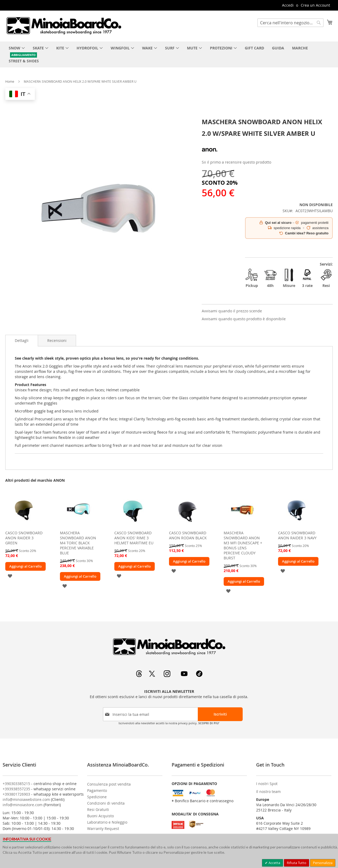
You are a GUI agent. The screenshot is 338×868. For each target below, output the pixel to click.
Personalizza (323, 863)
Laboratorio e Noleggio (107, 822)
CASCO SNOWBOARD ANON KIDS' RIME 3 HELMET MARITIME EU (134, 538)
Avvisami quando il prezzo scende (232, 311)
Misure (289, 278)
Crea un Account (315, 5)
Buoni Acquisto (100, 816)
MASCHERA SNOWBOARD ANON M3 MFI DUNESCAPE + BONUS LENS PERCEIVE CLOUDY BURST (243, 545)
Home (10, 81)
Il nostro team (268, 792)
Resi (326, 278)
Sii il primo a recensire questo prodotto (236, 162)
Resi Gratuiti (98, 809)
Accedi (288, 5)
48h (270, 278)
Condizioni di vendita (106, 803)
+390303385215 (16, 784)
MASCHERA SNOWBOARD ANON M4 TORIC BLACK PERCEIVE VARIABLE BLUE (78, 543)
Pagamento (97, 790)
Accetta (274, 863)
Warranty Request (103, 828)
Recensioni (57, 340)
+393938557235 (16, 789)
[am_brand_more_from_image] (24, 526)
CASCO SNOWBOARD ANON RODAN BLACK (188, 535)
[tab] (22, 341)
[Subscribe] (220, 714)
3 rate (307, 278)
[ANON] (210, 156)
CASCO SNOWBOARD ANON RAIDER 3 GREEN (24, 538)
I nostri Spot (267, 784)
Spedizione (97, 797)
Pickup (252, 278)
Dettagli (22, 340)
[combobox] (290, 23)
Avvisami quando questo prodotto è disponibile (244, 319)
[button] (10, 575)
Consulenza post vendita (109, 784)
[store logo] (64, 26)
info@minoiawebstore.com (26, 799)
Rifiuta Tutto (297, 863)
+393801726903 (16, 794)
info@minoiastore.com (23, 805)
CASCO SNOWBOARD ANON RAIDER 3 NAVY (297, 535)
